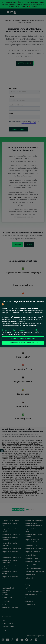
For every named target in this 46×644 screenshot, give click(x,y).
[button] (44, 299)
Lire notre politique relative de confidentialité (19, 330)
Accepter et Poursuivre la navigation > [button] (23, 343)
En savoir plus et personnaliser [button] (23, 338)
